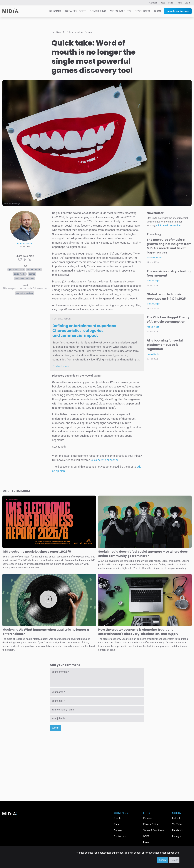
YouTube (177, 824)
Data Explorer (75, 11)
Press (162, 3)
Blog (157, 11)
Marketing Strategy (25, 293)
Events (118, 818)
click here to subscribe (105, 460)
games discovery (16, 270)
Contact (153, 3)
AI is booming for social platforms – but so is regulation (165, 345)
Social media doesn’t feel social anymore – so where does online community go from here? (143, 554)
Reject (174, 860)
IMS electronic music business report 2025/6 (37, 552)
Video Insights (120, 11)
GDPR (146, 836)
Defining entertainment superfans (84, 331)
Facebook (177, 830)
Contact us (120, 836)
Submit (55, 728)
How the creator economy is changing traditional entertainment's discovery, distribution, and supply (138, 632)
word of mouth (34, 270)
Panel (171, 3)
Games (32, 274)
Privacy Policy (151, 824)
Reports (55, 11)
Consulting (98, 11)
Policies (147, 818)
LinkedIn (177, 818)
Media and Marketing (25, 278)
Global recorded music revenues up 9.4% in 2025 (166, 296)
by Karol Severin (25, 244)
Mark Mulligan (153, 281)
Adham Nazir (153, 327)
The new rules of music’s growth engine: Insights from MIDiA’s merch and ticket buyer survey (169, 246)
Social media (20, 274)
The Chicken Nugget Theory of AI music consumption (168, 319)
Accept (163, 860)
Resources (142, 11)
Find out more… (62, 366)
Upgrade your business (178, 11)
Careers (118, 830)
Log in (187, 3)
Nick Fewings (15, 204)
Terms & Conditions (154, 830)
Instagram (178, 836)
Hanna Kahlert (153, 354)
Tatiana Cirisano (154, 258)
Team (179, 3)
